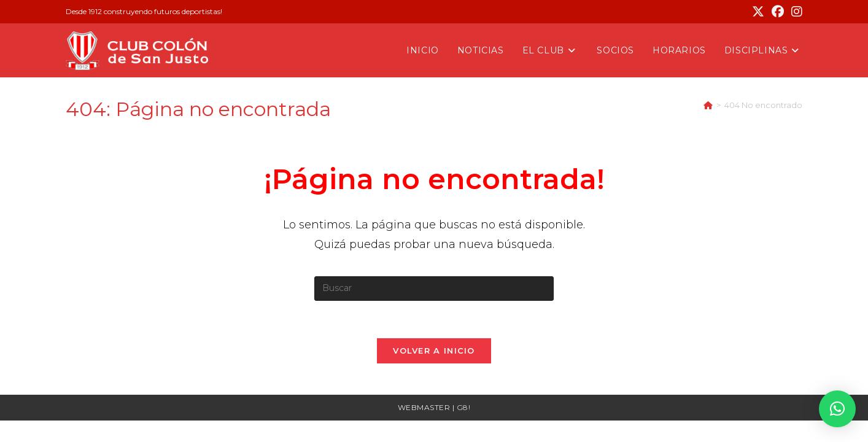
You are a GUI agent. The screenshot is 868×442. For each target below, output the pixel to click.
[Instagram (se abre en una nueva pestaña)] (795, 12)
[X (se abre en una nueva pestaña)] (758, 12)
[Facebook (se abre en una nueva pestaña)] (778, 12)
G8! (464, 407)
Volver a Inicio (434, 351)
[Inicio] (708, 105)
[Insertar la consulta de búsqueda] (434, 289)
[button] (837, 409)
